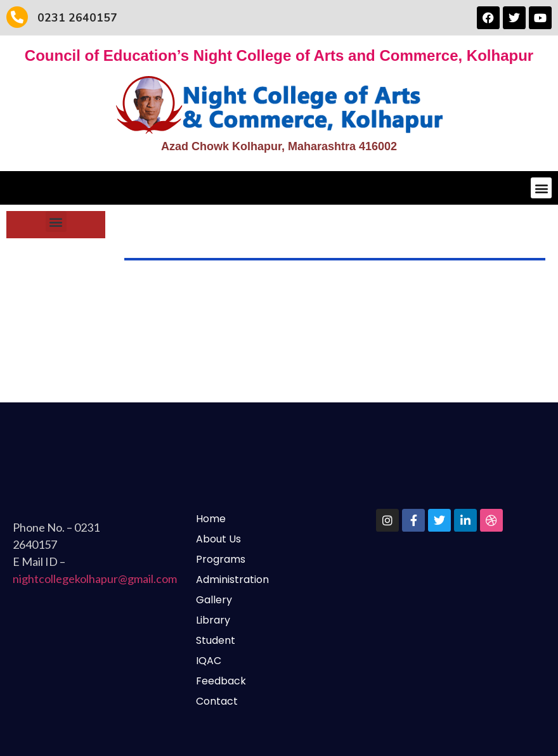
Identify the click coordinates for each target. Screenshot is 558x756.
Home (211, 519)
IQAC (209, 661)
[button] (541, 188)
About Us (218, 539)
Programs (221, 559)
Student (216, 640)
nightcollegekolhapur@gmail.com (95, 579)
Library (213, 620)
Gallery (214, 600)
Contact (217, 701)
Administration (232, 580)
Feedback (221, 681)
